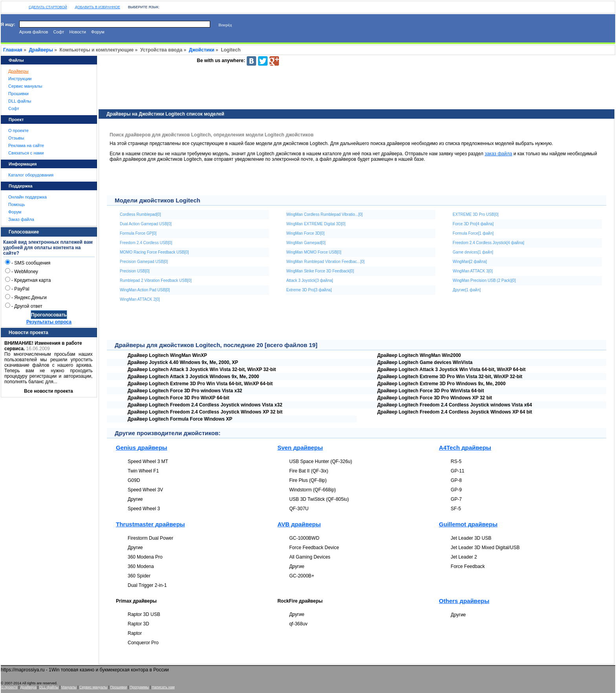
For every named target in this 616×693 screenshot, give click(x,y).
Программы (139, 687)
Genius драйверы (142, 448)
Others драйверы (464, 601)
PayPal (22, 289)
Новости (78, 32)
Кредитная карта (32, 280)
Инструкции (20, 79)
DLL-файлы (49, 687)
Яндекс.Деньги (30, 298)
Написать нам (163, 687)
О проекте (18, 131)
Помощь (17, 204)
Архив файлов (34, 32)
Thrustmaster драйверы (150, 524)
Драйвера (28, 687)
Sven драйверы (300, 448)
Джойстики (202, 50)
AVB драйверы (299, 524)
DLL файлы (20, 101)
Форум (98, 32)
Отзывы (16, 138)
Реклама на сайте (26, 145)
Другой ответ (28, 306)
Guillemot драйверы (468, 524)
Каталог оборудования (31, 175)
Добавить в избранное (98, 7)
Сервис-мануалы (93, 687)
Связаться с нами (26, 153)
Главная (13, 50)
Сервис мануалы (25, 86)
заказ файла (499, 154)
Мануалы (69, 687)
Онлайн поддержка (27, 197)
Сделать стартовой (48, 7)
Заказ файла (21, 219)
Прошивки (18, 94)
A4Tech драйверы (465, 448)
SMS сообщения (32, 263)
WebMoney (26, 272)
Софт (59, 32)
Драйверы (41, 50)
